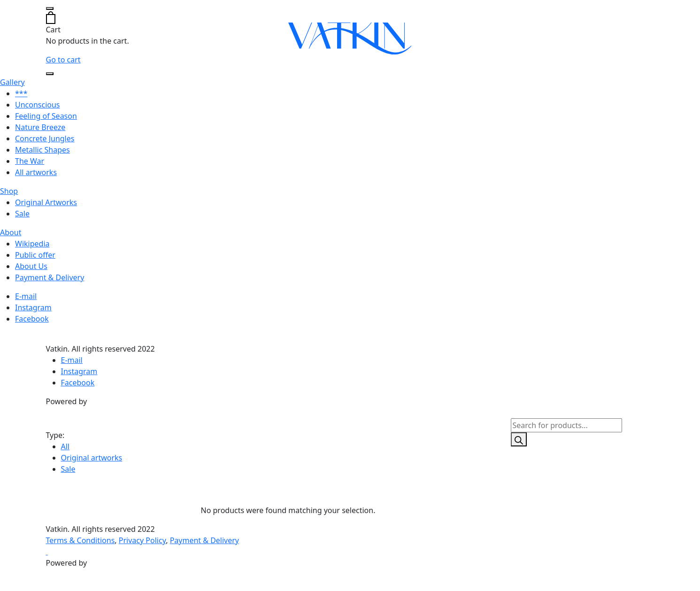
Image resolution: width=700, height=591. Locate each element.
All (65, 446)
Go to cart (63, 60)
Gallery (12, 82)
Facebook (32, 319)
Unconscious (38, 105)
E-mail (26, 296)
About (11, 232)
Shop (9, 191)
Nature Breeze (40, 127)
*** (21, 93)
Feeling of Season (46, 116)
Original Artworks (46, 202)
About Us (31, 266)
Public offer (35, 255)
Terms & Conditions (81, 540)
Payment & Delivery (50, 277)
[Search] (519, 439)
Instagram (33, 307)
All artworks (36, 172)
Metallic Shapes (42, 150)
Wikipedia (32, 244)
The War (30, 161)
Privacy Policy (142, 540)
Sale (22, 214)
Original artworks (92, 458)
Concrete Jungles (45, 138)
